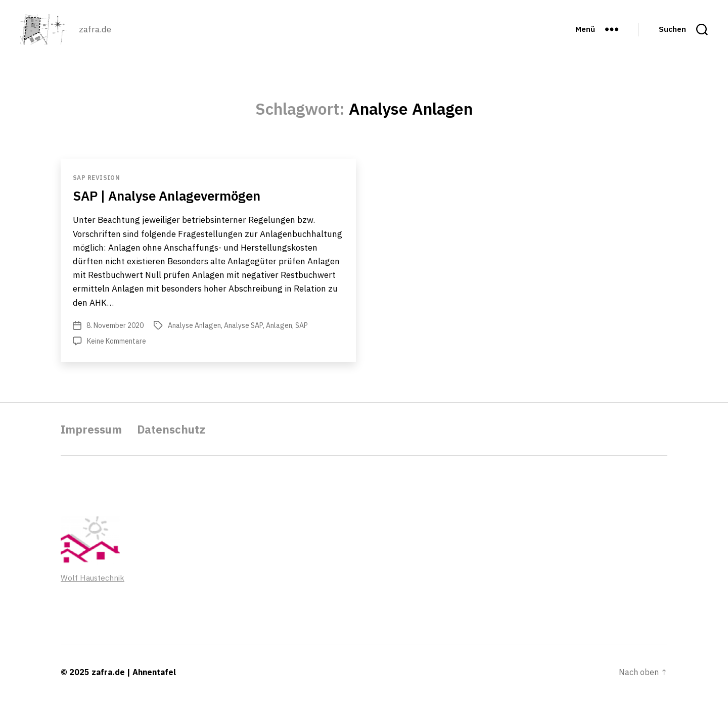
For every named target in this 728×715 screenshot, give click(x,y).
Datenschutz (180, 444)
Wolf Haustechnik (93, 593)
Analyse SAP (243, 341)
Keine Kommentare (117, 356)
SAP (302, 341)
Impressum (94, 444)
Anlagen (279, 341)
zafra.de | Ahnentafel (134, 687)
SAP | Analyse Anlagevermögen (177, 210)
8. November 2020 (115, 341)
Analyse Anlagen (194, 341)
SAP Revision (96, 193)
